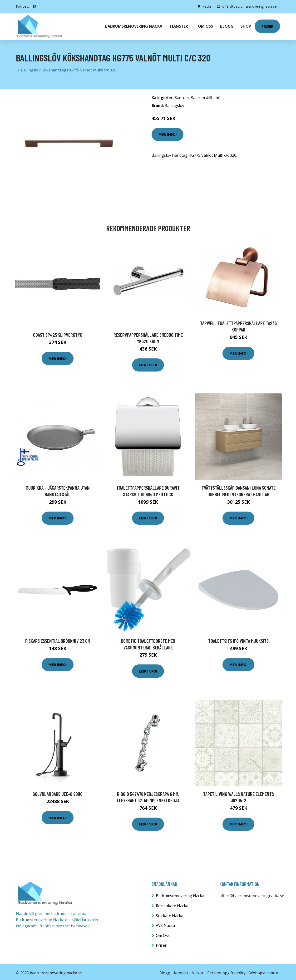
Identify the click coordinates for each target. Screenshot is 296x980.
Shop (246, 25)
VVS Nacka (165, 924)
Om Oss (163, 934)
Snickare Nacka (170, 914)
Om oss (205, 25)
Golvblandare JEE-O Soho (58, 792)
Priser (267, 25)
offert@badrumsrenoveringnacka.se (246, 6)
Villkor (198, 971)
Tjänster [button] (179, 25)
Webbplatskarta (264, 971)
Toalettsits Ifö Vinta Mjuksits (238, 639)
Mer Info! (168, 132)
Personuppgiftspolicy (226, 971)
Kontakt (181, 971)
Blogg (227, 25)
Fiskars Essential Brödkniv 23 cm (58, 639)
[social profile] (34, 6)
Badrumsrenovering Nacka (134, 25)
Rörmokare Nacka (172, 904)
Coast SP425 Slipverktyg (58, 333)
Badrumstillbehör (206, 96)
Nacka (205, 6)
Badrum (182, 96)
